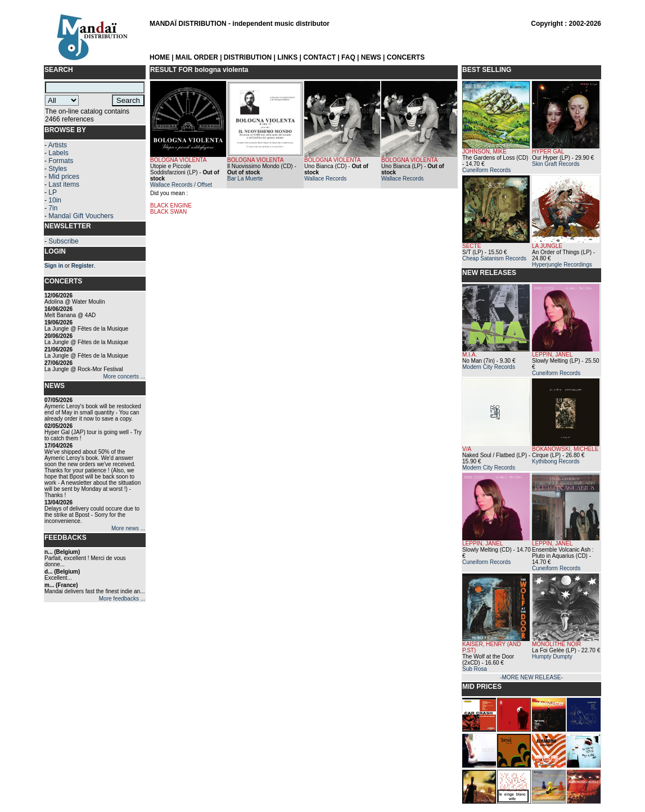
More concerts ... (124, 376)
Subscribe (63, 241)
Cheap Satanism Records (494, 258)
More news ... (128, 528)
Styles (58, 169)
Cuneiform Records (486, 170)
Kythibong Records (556, 461)
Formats (61, 161)
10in (55, 200)
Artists (58, 145)
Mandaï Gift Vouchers (81, 216)
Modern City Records (489, 367)
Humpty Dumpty (552, 657)
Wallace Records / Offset (181, 185)
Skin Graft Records (556, 164)
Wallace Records (325, 179)
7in (53, 208)
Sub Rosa (475, 669)
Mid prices (64, 177)
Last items (64, 184)
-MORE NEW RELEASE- (531, 677)
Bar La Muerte (245, 179)
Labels (58, 153)
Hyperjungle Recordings (562, 265)
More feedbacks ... (122, 599)
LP (53, 192)
